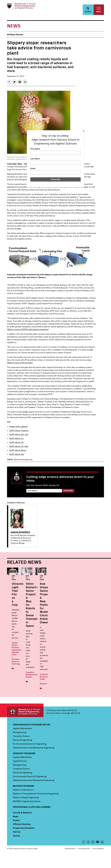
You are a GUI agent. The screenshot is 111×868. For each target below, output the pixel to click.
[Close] (84, 131)
